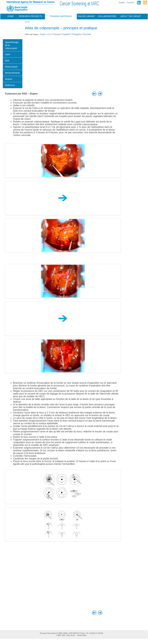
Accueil (27, 22)
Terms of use (71, 635)
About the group (131, 16)
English (122, 3)
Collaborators (107, 16)
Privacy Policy (82, 635)
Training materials (61, 16)
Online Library (86, 16)
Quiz (7, 61)
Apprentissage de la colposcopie (12, 45)
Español (66, 34)
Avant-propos (11, 67)
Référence (10, 85)
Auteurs (9, 79)
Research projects (31, 16)
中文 (49, 34)
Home (10, 16)
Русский (87, 34)
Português (76, 34)
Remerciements (12, 73)
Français (130, 3)
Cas (8, 54)
